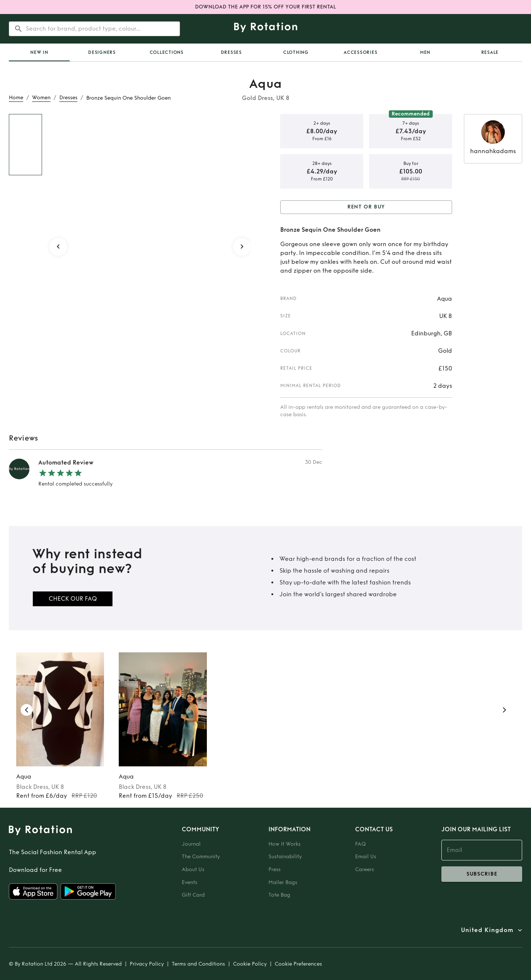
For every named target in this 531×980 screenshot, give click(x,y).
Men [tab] (425, 52)
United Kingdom (487, 930)
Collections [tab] (167, 52)
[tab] (39, 52)
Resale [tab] (490, 52)
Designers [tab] (102, 52)
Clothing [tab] (296, 52)
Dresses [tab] (231, 52)
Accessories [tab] (360, 52)
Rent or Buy (366, 207)
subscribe (482, 874)
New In (39, 52)
